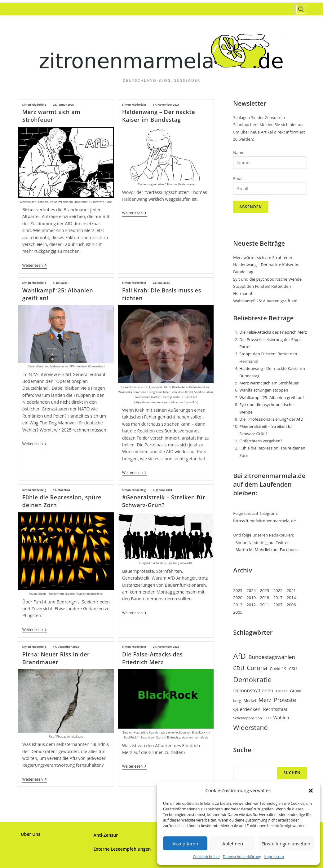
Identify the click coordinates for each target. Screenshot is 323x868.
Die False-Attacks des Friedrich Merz (152, 658)
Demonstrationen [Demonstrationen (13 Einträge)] (253, 690)
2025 (238, 590)
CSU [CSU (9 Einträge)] (293, 669)
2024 (251, 590)
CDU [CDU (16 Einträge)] (239, 668)
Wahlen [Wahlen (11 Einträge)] (281, 717)
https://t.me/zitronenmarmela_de (264, 521)
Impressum (274, 857)
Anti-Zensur (106, 835)
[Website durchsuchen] (300, 9)
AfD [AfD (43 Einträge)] (239, 656)
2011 (265, 605)
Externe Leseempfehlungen (122, 849)
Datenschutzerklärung (242, 857)
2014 (291, 598)
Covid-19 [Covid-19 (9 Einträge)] (278, 669)
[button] (311, 791)
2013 (238, 605)
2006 (291, 605)
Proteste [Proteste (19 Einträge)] (285, 700)
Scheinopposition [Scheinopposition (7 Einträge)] (248, 718)
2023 (265, 590)
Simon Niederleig (34, 105)
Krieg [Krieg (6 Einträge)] (237, 701)
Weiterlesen (35, 266)
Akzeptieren (185, 844)
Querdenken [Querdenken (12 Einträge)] (247, 709)
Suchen (292, 773)
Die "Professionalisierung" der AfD (271, 419)
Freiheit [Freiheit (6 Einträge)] (282, 691)
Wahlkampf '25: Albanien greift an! (271, 397)
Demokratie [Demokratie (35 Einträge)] (252, 679)
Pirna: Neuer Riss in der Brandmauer (56, 658)
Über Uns (31, 834)
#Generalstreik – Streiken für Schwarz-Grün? (164, 501)
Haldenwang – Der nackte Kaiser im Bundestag (159, 116)
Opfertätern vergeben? (261, 441)
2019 (251, 598)
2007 (278, 605)
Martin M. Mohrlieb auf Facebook (267, 550)
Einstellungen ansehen (286, 844)
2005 (238, 612)
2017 (278, 598)
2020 (238, 598)
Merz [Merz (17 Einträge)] (265, 700)
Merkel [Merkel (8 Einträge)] (250, 701)
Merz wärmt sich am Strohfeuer (51, 116)
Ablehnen (233, 844)
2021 (291, 590)
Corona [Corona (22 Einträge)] (257, 668)
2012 (251, 605)
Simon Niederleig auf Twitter (262, 542)
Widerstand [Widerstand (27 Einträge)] (250, 727)
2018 (265, 598)
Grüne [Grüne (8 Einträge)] (296, 691)
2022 (278, 590)
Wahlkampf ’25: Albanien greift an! (265, 301)
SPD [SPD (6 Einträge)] (268, 718)
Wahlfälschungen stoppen (264, 390)
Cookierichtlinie (206, 857)
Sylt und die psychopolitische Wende (267, 279)
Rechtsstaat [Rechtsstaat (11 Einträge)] (275, 709)
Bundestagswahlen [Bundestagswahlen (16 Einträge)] (272, 657)
